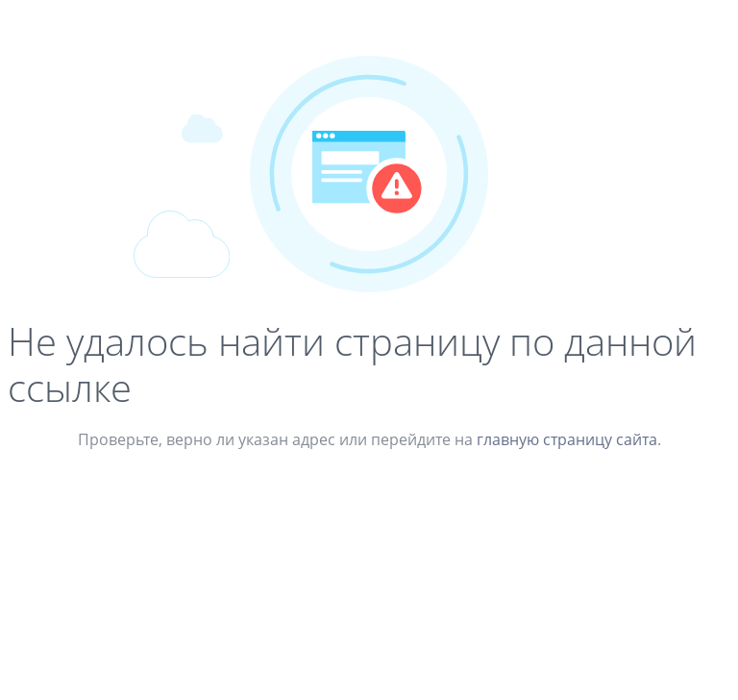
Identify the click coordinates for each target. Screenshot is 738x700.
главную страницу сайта (567, 439)
